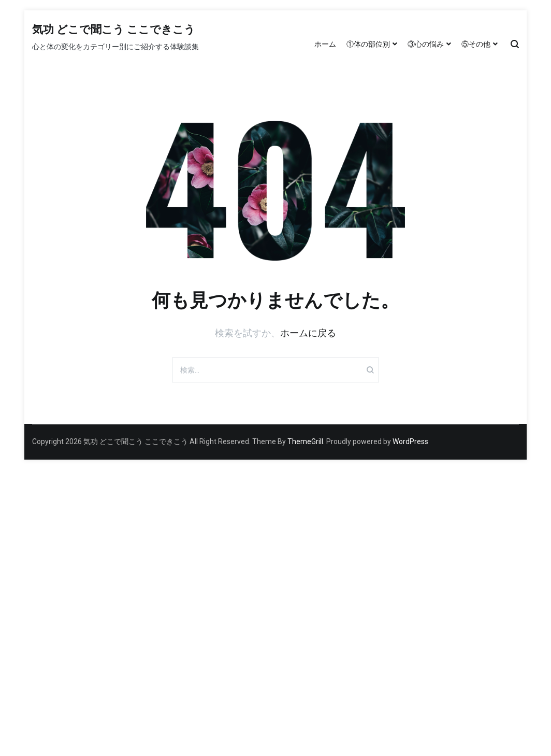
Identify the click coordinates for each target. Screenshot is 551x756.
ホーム (325, 44)
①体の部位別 (368, 44)
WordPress (410, 441)
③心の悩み (426, 44)
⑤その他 (476, 44)
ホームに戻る (308, 333)
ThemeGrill (305, 441)
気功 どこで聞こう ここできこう (114, 30)
